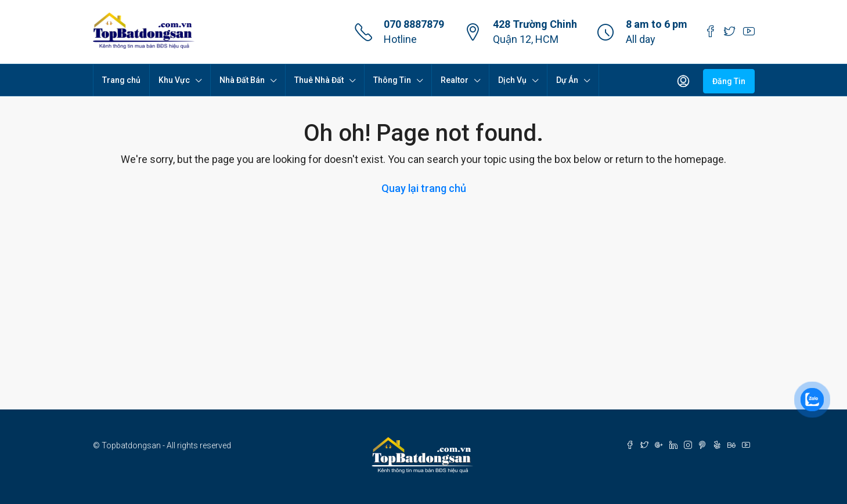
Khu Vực (174, 80)
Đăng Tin (729, 81)
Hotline (400, 39)
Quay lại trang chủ (424, 188)
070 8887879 (414, 24)
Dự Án (567, 80)
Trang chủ (121, 80)
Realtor (455, 80)
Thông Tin (392, 80)
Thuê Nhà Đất (319, 80)
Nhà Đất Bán (242, 80)
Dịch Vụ (512, 80)
